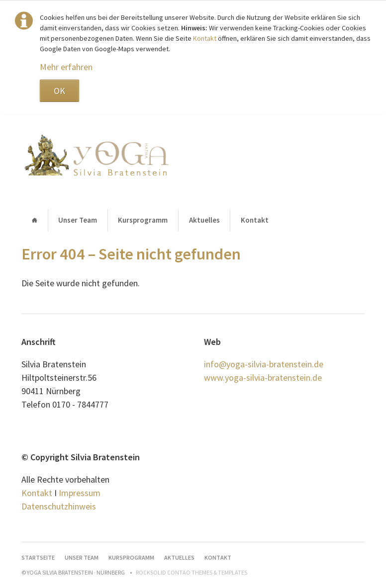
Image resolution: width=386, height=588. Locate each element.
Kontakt (205, 38)
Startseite (34, 220)
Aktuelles (204, 220)
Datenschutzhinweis (59, 506)
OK (59, 91)
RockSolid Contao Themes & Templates (192, 572)
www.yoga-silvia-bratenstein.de (263, 378)
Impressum (80, 493)
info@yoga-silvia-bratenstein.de (264, 364)
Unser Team (78, 220)
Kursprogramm (143, 220)
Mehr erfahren (66, 67)
